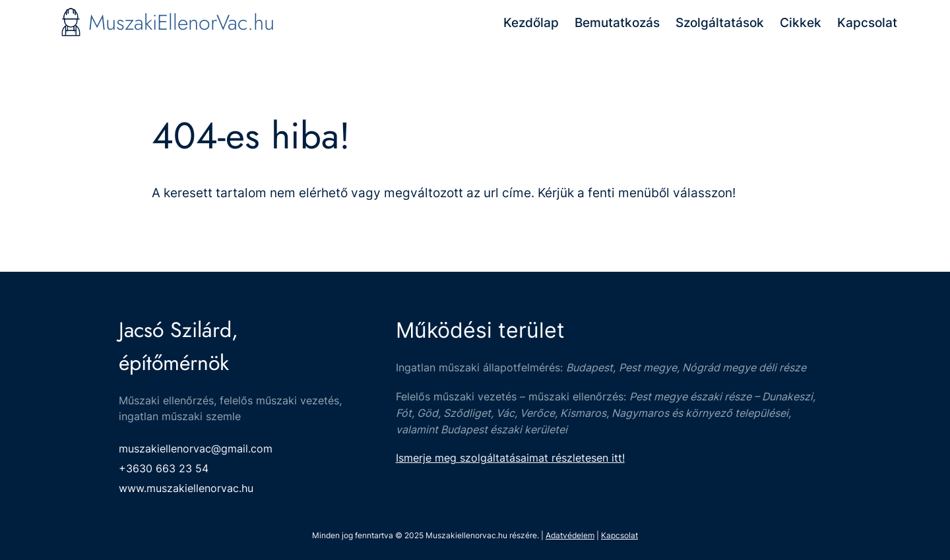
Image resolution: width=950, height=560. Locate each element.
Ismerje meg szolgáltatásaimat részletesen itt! (510, 458)
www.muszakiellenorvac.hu (186, 488)
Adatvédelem (570, 535)
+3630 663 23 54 (164, 468)
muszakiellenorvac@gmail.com (196, 449)
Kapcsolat (619, 535)
